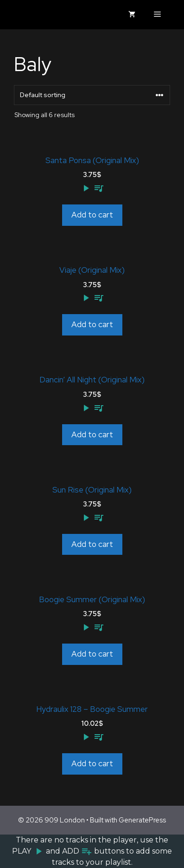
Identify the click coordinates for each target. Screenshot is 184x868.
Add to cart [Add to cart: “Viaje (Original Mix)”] (92, 324)
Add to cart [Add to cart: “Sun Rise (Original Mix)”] (92, 544)
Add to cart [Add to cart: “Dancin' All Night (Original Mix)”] (92, 434)
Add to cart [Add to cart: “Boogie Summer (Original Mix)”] (92, 654)
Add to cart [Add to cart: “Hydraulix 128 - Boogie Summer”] (92, 763)
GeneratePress (142, 820)
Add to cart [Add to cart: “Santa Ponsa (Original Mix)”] (92, 215)
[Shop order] (92, 95)
